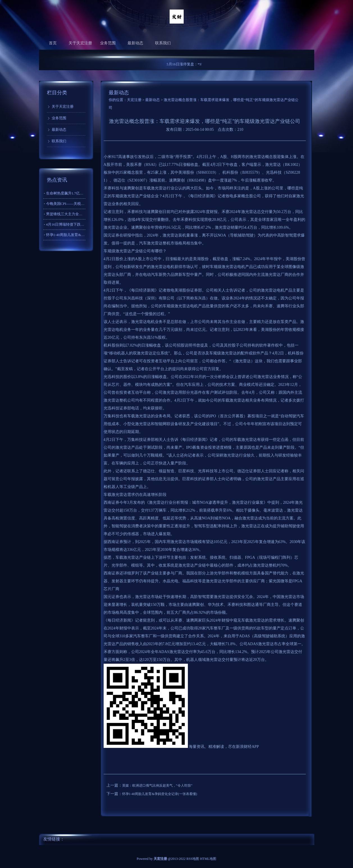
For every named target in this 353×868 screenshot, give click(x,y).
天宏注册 (134, 100)
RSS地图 (193, 859)
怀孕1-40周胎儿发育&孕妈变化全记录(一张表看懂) (160, 794)
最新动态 (135, 43)
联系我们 (163, 43)
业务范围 (108, 43)
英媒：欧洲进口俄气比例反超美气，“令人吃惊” (157, 785)
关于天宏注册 (80, 43)
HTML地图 (208, 859)
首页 (53, 43)
